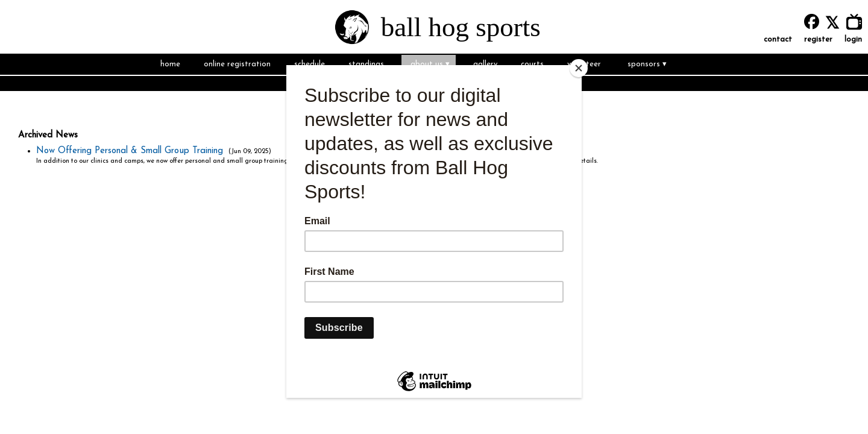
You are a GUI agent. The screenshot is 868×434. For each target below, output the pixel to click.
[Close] (579, 68)
